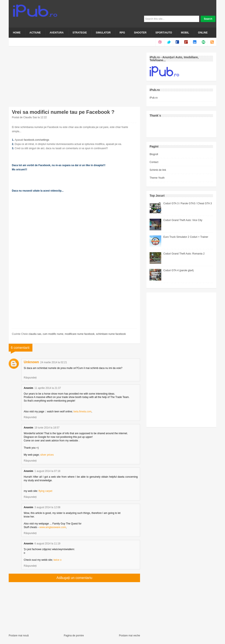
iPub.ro (154, 98)
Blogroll (154, 154)
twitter (169, 42)
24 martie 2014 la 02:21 (54, 362)
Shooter (140, 33)
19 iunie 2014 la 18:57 (47, 428)
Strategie (80, 33)
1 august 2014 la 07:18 (47, 471)
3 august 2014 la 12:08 (47, 507)
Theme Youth (157, 178)
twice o (58, 560)
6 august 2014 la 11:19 (47, 544)
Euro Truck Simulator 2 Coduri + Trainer (186, 237)
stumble (203, 42)
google (186, 42)
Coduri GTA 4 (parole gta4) (178, 270)
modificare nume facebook (80, 334)
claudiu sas (35, 334)
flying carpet (45, 491)
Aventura (57, 33)
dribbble (160, 42)
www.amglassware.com (53, 527)
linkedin (195, 42)
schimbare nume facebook (111, 334)
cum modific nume (53, 334)
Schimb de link (158, 170)
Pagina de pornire (74, 636)
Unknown (31, 362)
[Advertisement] (40, 79)
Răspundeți (30, 378)
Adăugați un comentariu (74, 578)
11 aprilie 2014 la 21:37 (48, 388)
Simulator (103, 33)
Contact (154, 162)
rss (212, 42)
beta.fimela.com (83, 412)
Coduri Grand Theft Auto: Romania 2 (184, 254)
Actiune (35, 33)
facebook (177, 42)
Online (203, 33)
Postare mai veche (130, 636)
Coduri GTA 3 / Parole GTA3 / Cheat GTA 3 (188, 203)
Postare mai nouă (19, 636)
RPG (122, 33)
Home (17, 33)
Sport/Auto (164, 33)
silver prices (47, 455)
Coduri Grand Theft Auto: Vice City (183, 220)
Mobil (185, 33)
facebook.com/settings (37, 140)
